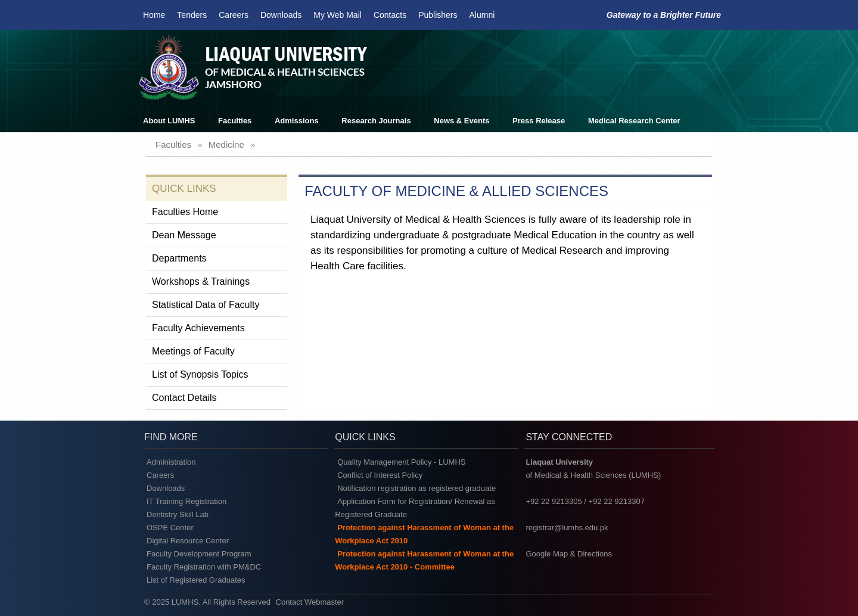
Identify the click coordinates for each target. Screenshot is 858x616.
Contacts (390, 15)
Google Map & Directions (569, 554)
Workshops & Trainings (201, 281)
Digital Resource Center (188, 541)
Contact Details (184, 398)
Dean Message (184, 235)
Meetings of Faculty (193, 351)
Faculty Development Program (199, 554)
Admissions (297, 121)
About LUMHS (169, 121)
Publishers (438, 15)
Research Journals (376, 121)
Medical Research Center (634, 121)
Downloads (281, 15)
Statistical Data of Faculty (206, 305)
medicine (226, 144)
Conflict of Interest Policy (380, 475)
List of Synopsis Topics (200, 374)
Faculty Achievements (198, 328)
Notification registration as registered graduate (416, 488)
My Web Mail (338, 15)
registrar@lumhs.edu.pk (567, 528)
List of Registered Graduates (196, 580)
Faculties (235, 121)
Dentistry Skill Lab (178, 514)
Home (154, 15)
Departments (179, 258)
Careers (234, 15)
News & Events (461, 121)
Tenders (192, 15)
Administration (171, 462)
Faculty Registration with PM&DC (204, 567)
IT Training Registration (186, 501)
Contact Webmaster (310, 602)
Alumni (482, 15)
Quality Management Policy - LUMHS (401, 462)
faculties (173, 144)
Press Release (539, 121)
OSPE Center (170, 528)
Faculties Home (185, 212)
